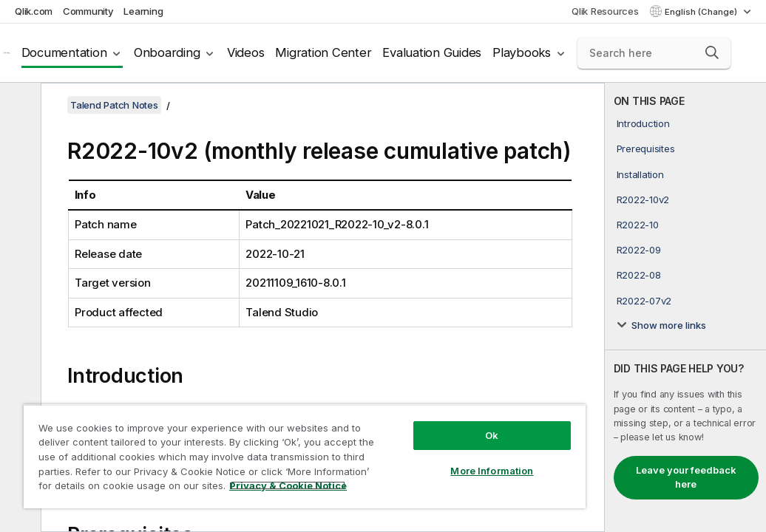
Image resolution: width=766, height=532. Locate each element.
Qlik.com (34, 11)
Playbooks (522, 52)
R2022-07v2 (644, 301)
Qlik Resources (605, 11)
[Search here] (654, 53)
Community (88, 11)
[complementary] (685, 307)
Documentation (64, 52)
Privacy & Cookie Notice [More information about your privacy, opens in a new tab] (143, 488)
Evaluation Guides (432, 52)
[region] (246, 443)
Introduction (643, 123)
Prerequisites (646, 149)
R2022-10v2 (643, 199)
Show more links (669, 325)
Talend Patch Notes (114, 105)
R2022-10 (638, 225)
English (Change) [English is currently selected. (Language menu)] (702, 12)
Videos (246, 52)
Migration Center (323, 52)
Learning (143, 11)
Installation (640, 174)
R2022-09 (639, 250)
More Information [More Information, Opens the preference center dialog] (393, 445)
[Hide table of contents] (18, 106)
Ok (393, 409)
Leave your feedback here (686, 477)
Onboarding (167, 52)
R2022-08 (639, 275)
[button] (712, 52)
